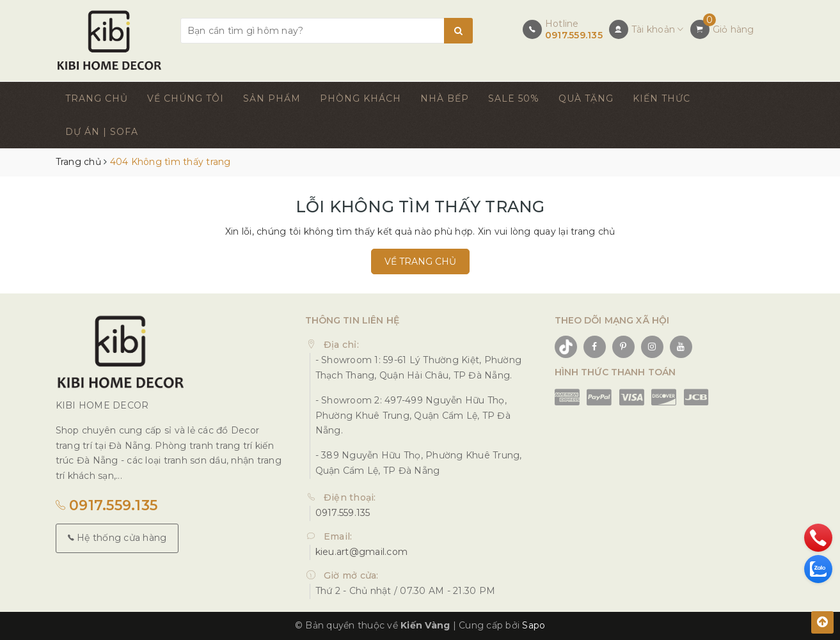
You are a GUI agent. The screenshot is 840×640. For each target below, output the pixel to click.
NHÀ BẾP (445, 98)
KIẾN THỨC (662, 98)
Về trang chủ (420, 261)
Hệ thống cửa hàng (117, 538)
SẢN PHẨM (272, 98)
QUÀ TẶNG (586, 98)
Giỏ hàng (733, 29)
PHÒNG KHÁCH (361, 98)
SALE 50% (514, 98)
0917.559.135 (574, 35)
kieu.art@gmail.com (362, 552)
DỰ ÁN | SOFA (102, 132)
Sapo (534, 625)
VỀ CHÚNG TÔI (186, 98)
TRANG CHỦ (97, 98)
